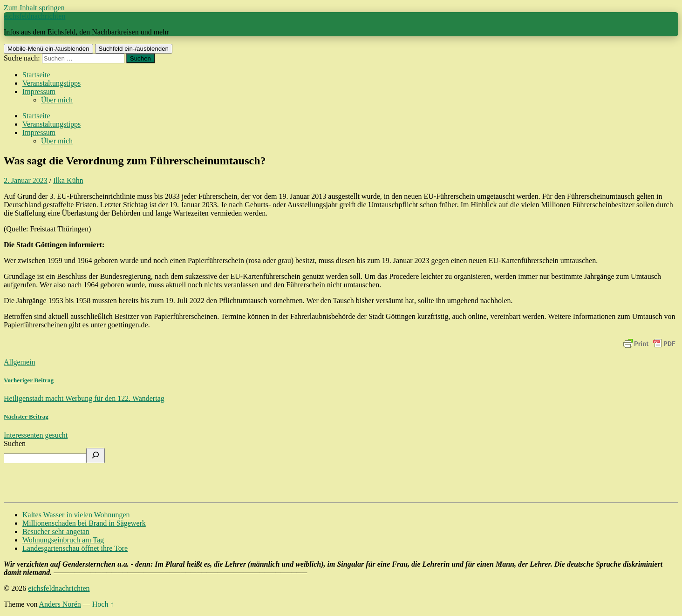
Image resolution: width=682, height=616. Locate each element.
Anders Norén (60, 604)
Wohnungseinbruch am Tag (63, 540)
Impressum (39, 91)
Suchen (15, 443)
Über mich (57, 100)
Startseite (36, 75)
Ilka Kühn (68, 180)
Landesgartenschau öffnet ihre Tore (75, 548)
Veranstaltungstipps (51, 83)
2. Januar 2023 (26, 180)
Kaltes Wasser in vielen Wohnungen (76, 515)
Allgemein (20, 362)
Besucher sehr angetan (56, 531)
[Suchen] (95, 456)
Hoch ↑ (103, 604)
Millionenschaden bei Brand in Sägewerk (84, 523)
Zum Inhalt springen (34, 8)
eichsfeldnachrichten (34, 16)
